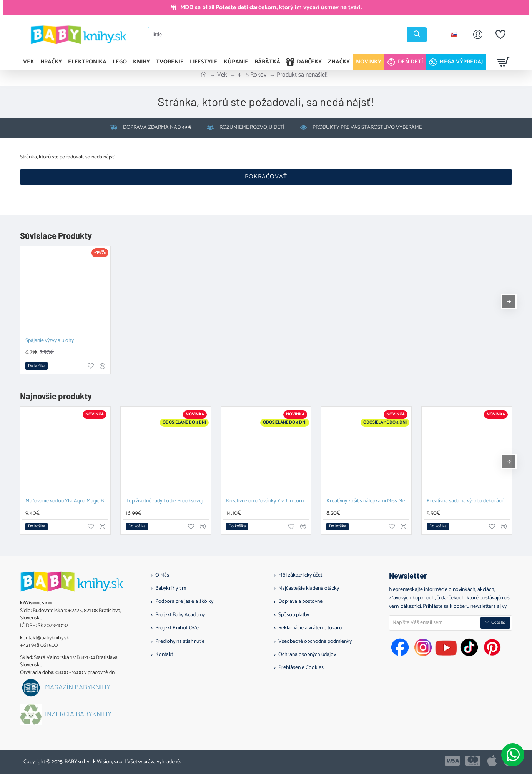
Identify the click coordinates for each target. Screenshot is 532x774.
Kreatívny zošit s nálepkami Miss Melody (368, 501)
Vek (222, 75)
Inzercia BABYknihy (78, 714)
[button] (37, 366)
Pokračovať (266, 177)
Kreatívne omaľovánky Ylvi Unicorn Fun (268, 501)
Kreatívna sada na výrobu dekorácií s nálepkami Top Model (468, 501)
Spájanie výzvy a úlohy (50, 341)
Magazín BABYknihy (78, 687)
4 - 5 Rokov (252, 75)
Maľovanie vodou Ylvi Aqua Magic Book (67, 501)
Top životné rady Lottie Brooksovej (164, 501)
